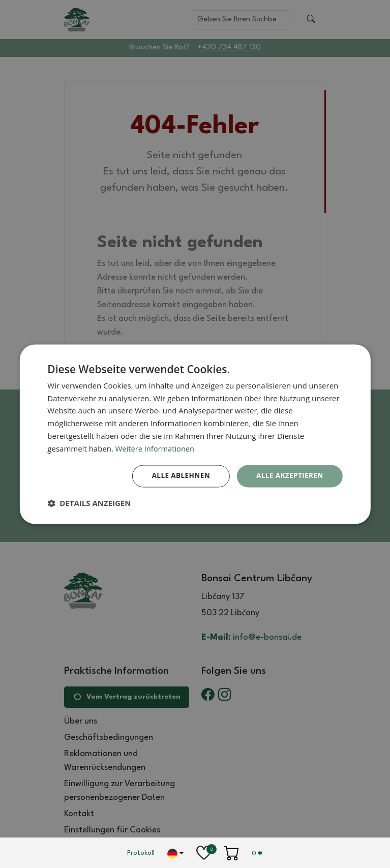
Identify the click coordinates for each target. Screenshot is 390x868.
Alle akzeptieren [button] (289, 476)
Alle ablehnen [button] (177, 476)
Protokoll (141, 853)
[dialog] (195, 434)
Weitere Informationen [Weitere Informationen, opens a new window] (156, 448)
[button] (89, 503)
